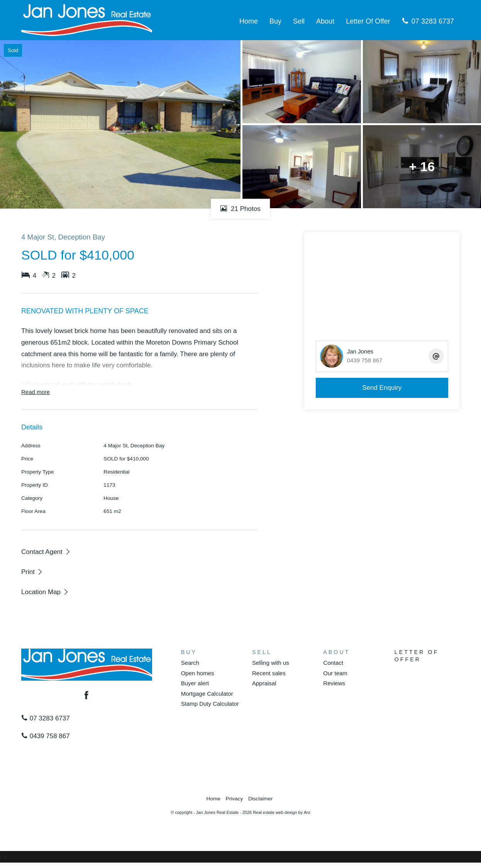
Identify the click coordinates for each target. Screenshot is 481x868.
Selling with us (271, 663)
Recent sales (269, 673)
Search (190, 663)
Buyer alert (195, 683)
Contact (333, 663)
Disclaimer (260, 799)
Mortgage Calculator (207, 694)
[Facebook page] (87, 696)
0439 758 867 (46, 736)
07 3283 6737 (428, 21)
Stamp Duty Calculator (210, 704)
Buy (275, 21)
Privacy (235, 799)
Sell (299, 21)
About (325, 21)
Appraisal (264, 683)
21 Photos (240, 208)
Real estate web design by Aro (282, 812)
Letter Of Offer (368, 21)
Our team (335, 673)
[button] (32, 572)
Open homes (198, 673)
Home (249, 21)
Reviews (334, 683)
